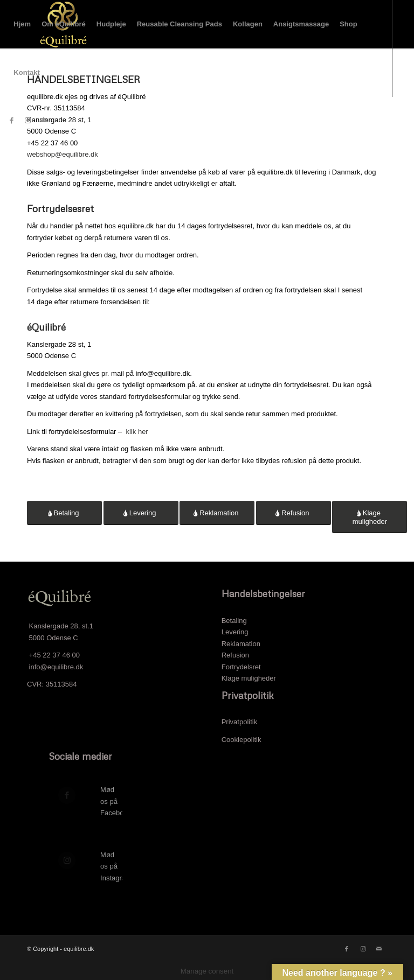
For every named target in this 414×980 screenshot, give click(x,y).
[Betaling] (64, 513)
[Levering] (141, 513)
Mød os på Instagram (116, 866)
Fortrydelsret (241, 667)
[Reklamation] (217, 513)
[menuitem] (22, 24)
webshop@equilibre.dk (63, 154)
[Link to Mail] (44, 121)
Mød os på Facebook (116, 801)
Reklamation (241, 644)
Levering (235, 632)
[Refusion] (294, 513)
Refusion (235, 655)
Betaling (234, 621)
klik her (137, 432)
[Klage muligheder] (370, 517)
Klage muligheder (249, 678)
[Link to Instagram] (27, 121)
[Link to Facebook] (11, 121)
